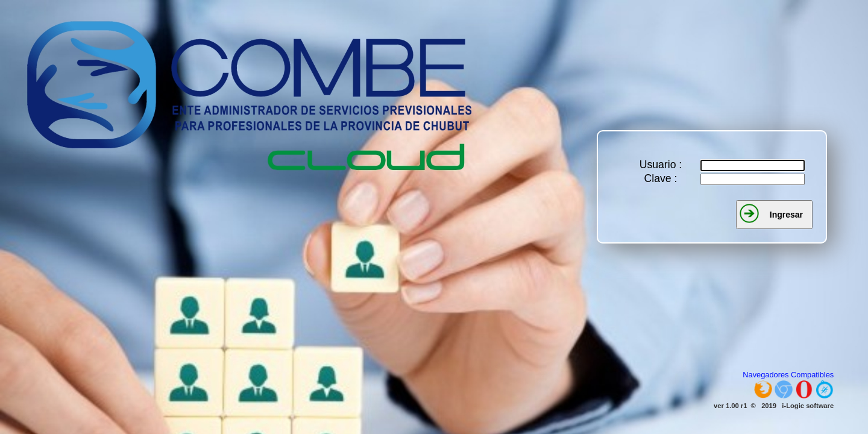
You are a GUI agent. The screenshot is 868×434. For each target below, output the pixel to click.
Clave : (661, 178)
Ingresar (786, 215)
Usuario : (661, 165)
